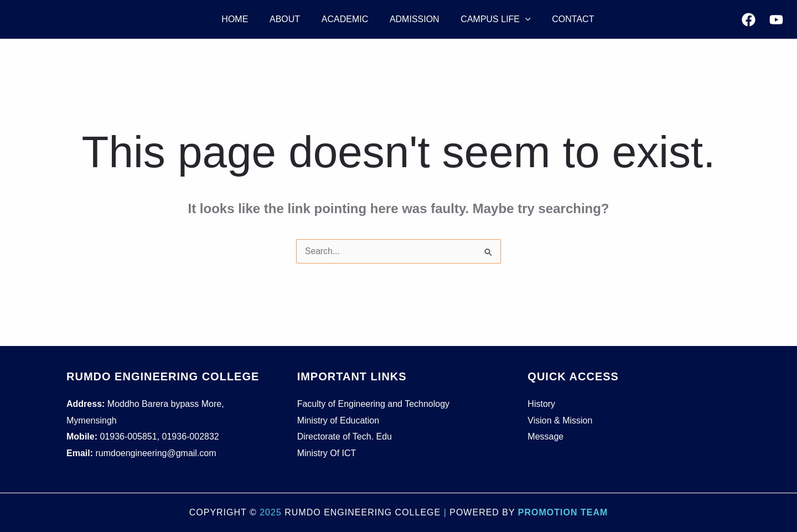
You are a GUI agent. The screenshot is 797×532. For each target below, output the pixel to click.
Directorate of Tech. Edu (345, 437)
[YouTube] (776, 20)
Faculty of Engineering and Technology (373, 404)
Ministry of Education (338, 420)
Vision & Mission (560, 420)
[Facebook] (749, 20)
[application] (510, 19)
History (541, 404)
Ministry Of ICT (327, 453)
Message (545, 437)
